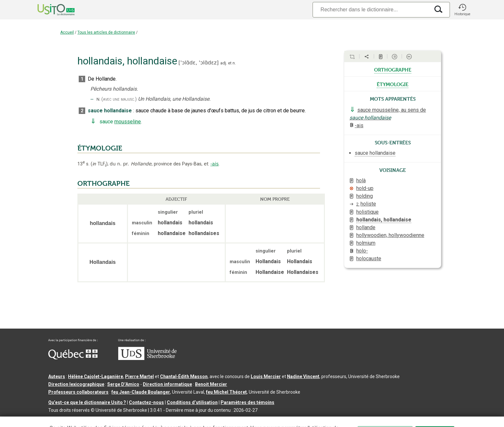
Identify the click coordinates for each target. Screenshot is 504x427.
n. (234, 63)
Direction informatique (167, 384)
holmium (366, 243)
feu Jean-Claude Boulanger (141, 392)
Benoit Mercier (211, 384)
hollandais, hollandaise (384, 220)
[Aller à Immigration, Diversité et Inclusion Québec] (73, 358)
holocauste (369, 258)
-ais (214, 164)
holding (365, 196)
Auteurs (57, 376)
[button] (462, 10)
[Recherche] (371, 10)
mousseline (128, 122)
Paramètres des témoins (247, 402)
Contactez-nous (146, 402)
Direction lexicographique (76, 384)
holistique (367, 212)
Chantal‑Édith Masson (184, 376)
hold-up (365, 188)
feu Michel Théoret (226, 392)
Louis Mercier (266, 376)
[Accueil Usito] (49, 10)
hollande (366, 227)
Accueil (67, 32)
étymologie (393, 84)
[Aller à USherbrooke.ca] (147, 358)
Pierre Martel (139, 376)
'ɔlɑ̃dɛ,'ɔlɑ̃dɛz (199, 63)
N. (98, 99)
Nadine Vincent (303, 376)
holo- (362, 251)
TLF (99, 164)
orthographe (393, 69)
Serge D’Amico (123, 384)
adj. (224, 63)
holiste (366, 204)
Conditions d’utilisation (192, 402)
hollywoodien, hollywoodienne (390, 235)
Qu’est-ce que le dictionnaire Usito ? (87, 402)
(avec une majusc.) (119, 99)
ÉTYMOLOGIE (100, 148)
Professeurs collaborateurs (78, 392)
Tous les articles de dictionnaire (106, 32)
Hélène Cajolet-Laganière (96, 376)
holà (361, 180)
